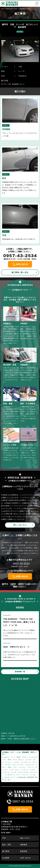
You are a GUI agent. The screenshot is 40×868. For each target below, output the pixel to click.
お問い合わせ (25, 858)
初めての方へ (25, 838)
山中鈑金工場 (16, 866)
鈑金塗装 (20, 32)
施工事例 (6, 851)
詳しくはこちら (20, 525)
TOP (4, 838)
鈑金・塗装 (7, 845)
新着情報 (24, 851)
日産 (20, 67)
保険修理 (24, 845)
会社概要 (6, 858)
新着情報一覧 (20, 672)
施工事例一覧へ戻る (20, 272)
